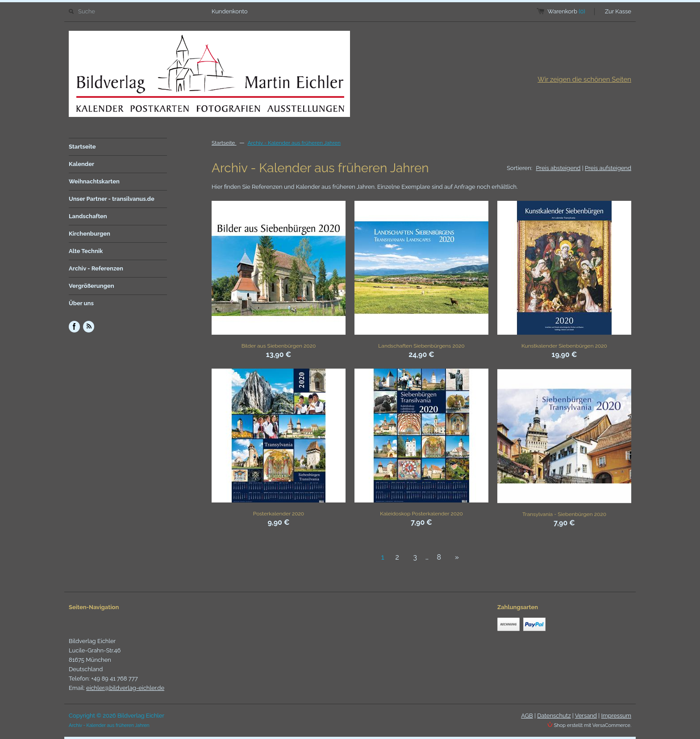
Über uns (81, 303)
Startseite (82, 147)
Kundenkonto (230, 11)
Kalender (81, 164)
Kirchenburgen (90, 234)
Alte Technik (86, 251)
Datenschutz (554, 716)
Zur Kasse (618, 11)
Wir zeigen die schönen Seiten (584, 79)
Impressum (616, 716)
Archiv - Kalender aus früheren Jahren (294, 143)
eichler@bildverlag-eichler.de (125, 688)
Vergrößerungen (92, 286)
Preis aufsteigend (608, 168)
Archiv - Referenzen (96, 268)
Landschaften (88, 216)
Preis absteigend (558, 168)
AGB (527, 716)
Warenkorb (567, 11)
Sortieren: (519, 168)
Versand (586, 716)
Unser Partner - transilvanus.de (112, 199)
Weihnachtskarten (94, 181)
